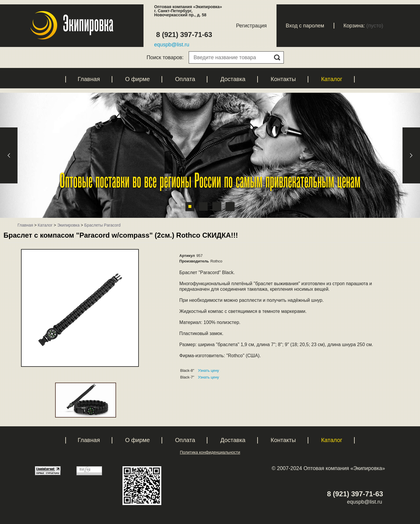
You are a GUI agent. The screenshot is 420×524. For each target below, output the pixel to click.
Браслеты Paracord (102, 225)
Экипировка (68, 225)
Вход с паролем (305, 26)
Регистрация (251, 26)
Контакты (283, 79)
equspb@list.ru (171, 45)
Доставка (233, 79)
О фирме (138, 79)
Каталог (332, 79)
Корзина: (354, 26)
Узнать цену (209, 370)
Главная (89, 79)
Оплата (185, 79)
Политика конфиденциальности (210, 452)
